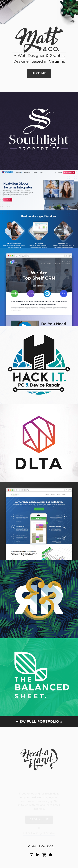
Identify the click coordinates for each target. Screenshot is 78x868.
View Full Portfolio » (39, 722)
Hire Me (39, 73)
